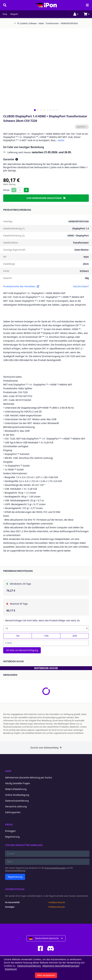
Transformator (52, 23)
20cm (86, 264)
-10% (46, 636)
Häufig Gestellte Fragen (18, 783)
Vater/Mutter (82, 250)
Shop (5, 14)
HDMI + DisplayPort (78, 236)
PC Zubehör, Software (25, 23)
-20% (74, 636)
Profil (9, 824)
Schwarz (84, 271)
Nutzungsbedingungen (55, 868)
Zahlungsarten (13, 812)
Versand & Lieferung (16, 806)
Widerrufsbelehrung (16, 789)
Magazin (14, 14)
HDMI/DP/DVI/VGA (69, 23)
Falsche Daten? (81, 286)
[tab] (35, 110)
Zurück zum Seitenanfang (46, 748)
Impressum (11, 969)
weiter (61, 140)
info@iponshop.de (57, 907)
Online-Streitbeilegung (17, 795)
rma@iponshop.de (57, 902)
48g (87, 278)
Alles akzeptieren (46, 975)
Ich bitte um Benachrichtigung (22, 650)
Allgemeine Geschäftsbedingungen (61, 966)
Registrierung (12, 837)
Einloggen (10, 831)
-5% (18, 636)
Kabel (40, 23)
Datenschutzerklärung (17, 801)
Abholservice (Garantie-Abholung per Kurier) (28, 777)
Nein (86, 257)
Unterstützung (15, 889)
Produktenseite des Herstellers (21, 286)
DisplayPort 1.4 (81, 228)
